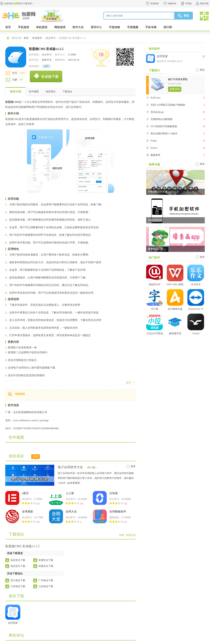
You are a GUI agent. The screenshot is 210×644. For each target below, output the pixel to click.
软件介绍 (16, 92)
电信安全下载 (18, 560)
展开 (129, 383)
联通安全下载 (46, 560)
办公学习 (51, 38)
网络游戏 (60, 27)
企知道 (114, 493)
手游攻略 (114, 27)
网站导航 (204, 3)
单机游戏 (42, 27)
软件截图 (34, 92)
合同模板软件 (118, 512)
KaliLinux (156, 98)
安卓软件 (37, 38)
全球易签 (27, 512)
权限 (122, 535)
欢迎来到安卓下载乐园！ (19, 3)
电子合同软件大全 (70, 467)
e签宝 (25, 493)
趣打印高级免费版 (178, 79)
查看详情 (175, 89)
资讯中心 (96, 27)
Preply (154, 141)
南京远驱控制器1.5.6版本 (164, 134)
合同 (46, 66)
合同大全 (71, 512)
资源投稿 (155, 3)
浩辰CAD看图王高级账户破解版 (168, 105)
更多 (133, 466)
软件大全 (78, 27)
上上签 (70, 493)
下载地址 (67, 92)
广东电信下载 (46, 580)
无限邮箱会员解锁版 (162, 119)
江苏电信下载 (18, 586)
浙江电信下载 (18, 580)
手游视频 (133, 27)
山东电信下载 (46, 586)
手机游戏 (23, 27)
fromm (154, 148)
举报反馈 (131, 535)
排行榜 (168, 27)
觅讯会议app (157, 112)
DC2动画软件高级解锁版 (164, 126)
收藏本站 (172, 3)
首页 (8, 27)
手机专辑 (151, 27)
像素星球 (155, 155)
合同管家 (162, 56)
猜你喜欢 (51, 92)
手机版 (188, 3)
